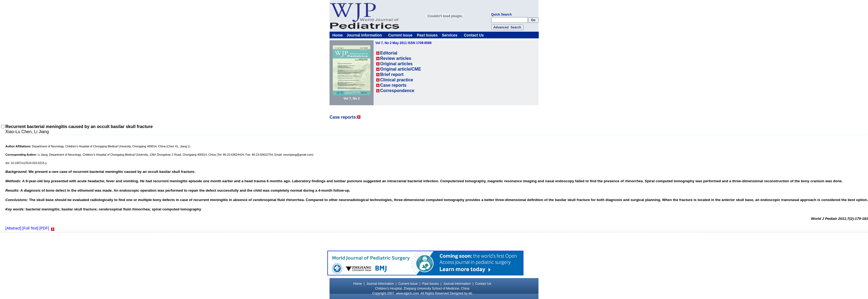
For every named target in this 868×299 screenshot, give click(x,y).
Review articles (396, 58)
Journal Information (364, 35)
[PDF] (44, 228)
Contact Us (474, 35)
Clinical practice (397, 80)
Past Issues (427, 35)
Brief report (392, 74)
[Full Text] (30, 228)
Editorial (389, 53)
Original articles (397, 64)
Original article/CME (401, 69)
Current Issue (400, 35)
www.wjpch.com (407, 293)
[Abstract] (13, 228)
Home (338, 35)
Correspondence (397, 91)
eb (470, 293)
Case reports (393, 85)
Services (450, 35)
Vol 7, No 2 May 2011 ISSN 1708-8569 (404, 43)
